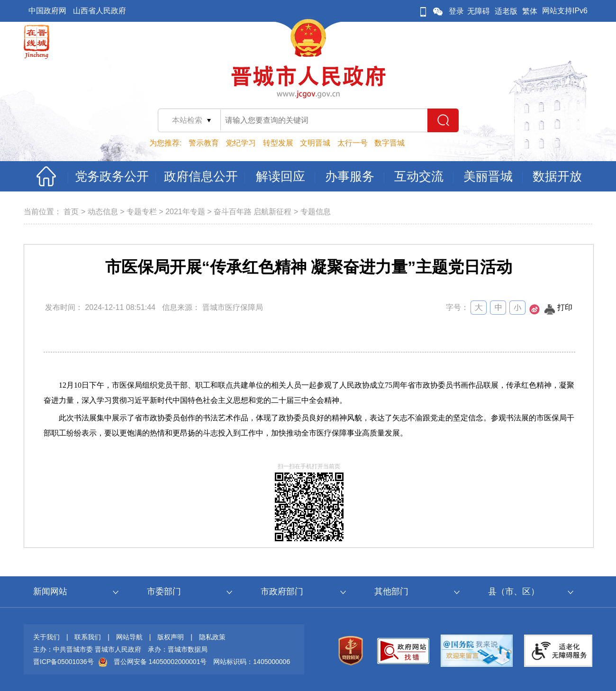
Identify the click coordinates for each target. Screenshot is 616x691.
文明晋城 (315, 143)
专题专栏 (142, 212)
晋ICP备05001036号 (63, 662)
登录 (456, 11)
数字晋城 (390, 143)
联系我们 (88, 637)
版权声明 (171, 637)
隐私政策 (212, 637)
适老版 (506, 11)
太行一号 (353, 143)
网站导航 (129, 637)
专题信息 (316, 212)
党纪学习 (241, 143)
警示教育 (204, 143)
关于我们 (46, 637)
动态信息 (103, 212)
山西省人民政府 (100, 11)
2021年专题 (185, 212)
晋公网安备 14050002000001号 (160, 662)
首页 (71, 212)
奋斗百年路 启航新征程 (253, 212)
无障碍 (479, 11)
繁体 (530, 11)
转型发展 (278, 143)
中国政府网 (47, 11)
